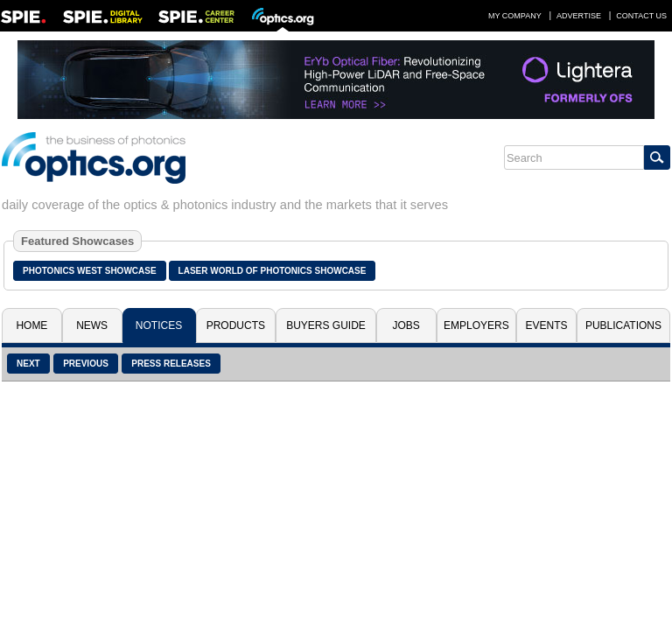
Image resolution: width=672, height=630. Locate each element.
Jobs (406, 325)
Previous (86, 364)
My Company (515, 16)
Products (236, 325)
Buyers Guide (326, 325)
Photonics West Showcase (90, 271)
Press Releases (171, 364)
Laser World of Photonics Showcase (273, 271)
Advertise (579, 16)
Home (31, 325)
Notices (159, 325)
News (92, 325)
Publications (623, 325)
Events (547, 325)
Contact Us (641, 16)
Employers (476, 325)
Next (28, 364)
